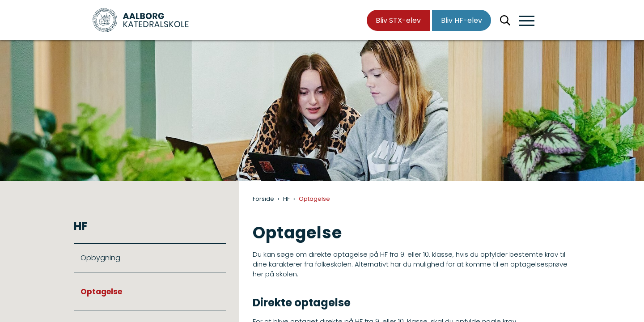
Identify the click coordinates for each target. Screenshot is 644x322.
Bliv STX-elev (398, 20)
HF (286, 199)
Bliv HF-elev (462, 20)
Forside (263, 199)
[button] (527, 21)
